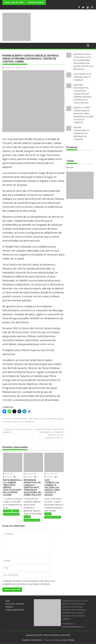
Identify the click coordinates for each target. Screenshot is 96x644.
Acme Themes (68, 640)
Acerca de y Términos (15, 604)
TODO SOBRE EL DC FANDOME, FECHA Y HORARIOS (82, 77)
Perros (21, 422)
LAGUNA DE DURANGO (11, 514)
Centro (42, 419)
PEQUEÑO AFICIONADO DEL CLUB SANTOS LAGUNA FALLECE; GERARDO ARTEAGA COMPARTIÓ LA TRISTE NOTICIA (82, 94)
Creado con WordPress (32, 640)
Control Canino (51, 419)
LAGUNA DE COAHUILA (20, 419)
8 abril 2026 (8, 474)
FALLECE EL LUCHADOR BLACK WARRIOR (17, 431)
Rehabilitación (30, 422)
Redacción (21, 68)
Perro (16, 422)
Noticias (60, 419)
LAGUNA (7, 419)
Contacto (9, 607)
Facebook (72, 147)
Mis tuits (70, 167)
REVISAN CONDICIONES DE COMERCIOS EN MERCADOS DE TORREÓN (81, 133)
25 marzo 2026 (51, 474)
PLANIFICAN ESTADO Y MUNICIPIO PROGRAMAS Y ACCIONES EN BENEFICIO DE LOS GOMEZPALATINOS (49, 434)
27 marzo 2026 (30, 474)
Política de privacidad (15, 610)
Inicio (8, 601)
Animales (35, 419)
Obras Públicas (8, 422)
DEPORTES (7, 511)
